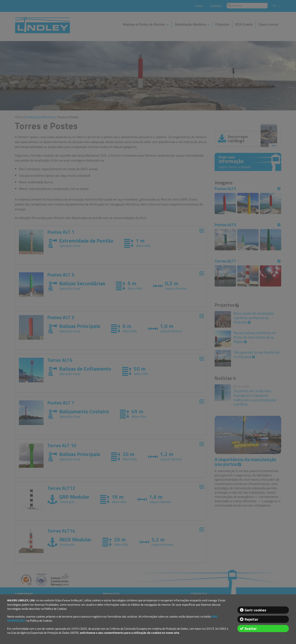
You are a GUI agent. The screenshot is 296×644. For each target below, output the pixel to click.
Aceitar (251, 629)
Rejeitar (251, 619)
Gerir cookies (255, 610)
